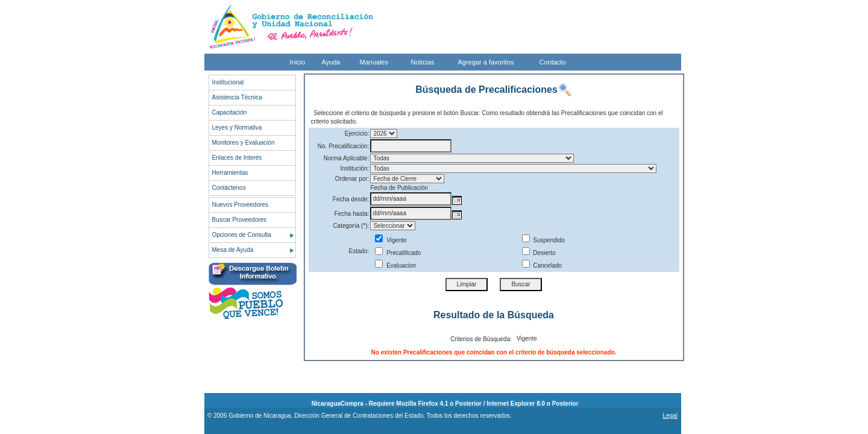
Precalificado (398, 253)
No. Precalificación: (344, 146)
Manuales (374, 62)
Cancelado (542, 266)
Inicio (298, 62)
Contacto (553, 62)
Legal (670, 416)
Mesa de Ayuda (233, 250)
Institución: (355, 168)
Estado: (359, 251)
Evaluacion (395, 266)
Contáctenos (229, 188)
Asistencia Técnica (237, 97)
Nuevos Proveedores (240, 205)
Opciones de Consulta (242, 235)
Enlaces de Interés (237, 158)
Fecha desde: (351, 199)
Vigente (391, 240)
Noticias (423, 62)
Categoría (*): (351, 226)
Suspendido (544, 240)
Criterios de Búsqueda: (481, 339)
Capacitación (230, 112)
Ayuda (331, 62)
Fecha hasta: (352, 214)
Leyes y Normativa (237, 127)
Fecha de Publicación (399, 188)
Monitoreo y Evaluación (244, 143)
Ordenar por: (352, 179)
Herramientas (230, 173)
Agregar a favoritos (486, 62)
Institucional (228, 82)
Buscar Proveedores (240, 220)
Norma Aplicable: (347, 158)
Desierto (539, 253)
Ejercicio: (357, 134)
